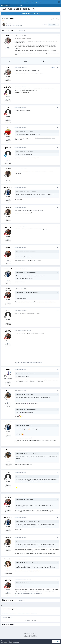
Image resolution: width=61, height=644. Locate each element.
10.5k (8, 322)
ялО (8, 127)
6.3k (8, 119)
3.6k (8, 199)
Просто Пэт (8, 559)
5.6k (8, 402)
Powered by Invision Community (31, 637)
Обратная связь (28, 634)
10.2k (8, 99)
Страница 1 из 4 (21, 31)
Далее (12, 31)
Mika (8, 391)
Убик (11, 24)
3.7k (8, 161)
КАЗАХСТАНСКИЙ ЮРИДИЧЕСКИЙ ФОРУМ (18, 9)
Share (45, 25)
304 (8, 47)
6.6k (8, 381)
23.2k (8, 571)
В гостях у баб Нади (17, 25)
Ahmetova (8, 169)
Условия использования (14, 642)
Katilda (29, 373)
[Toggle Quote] (17, 131)
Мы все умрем (43, 229)
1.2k (8, 239)
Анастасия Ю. (8, 187)
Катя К (8, 310)
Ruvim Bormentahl (8, 87)
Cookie (35, 634)
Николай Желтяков (8, 227)
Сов (8, 107)
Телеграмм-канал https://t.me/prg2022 (29, 2)
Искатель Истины (8, 148)
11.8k (8, 139)
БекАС (8, 369)
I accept (56, 641)
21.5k (8, 181)
